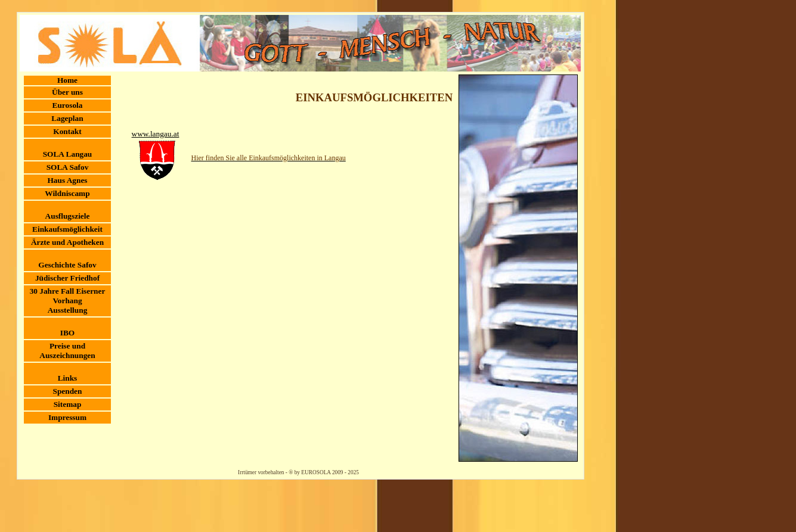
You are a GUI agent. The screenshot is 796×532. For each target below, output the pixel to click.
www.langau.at (156, 134)
